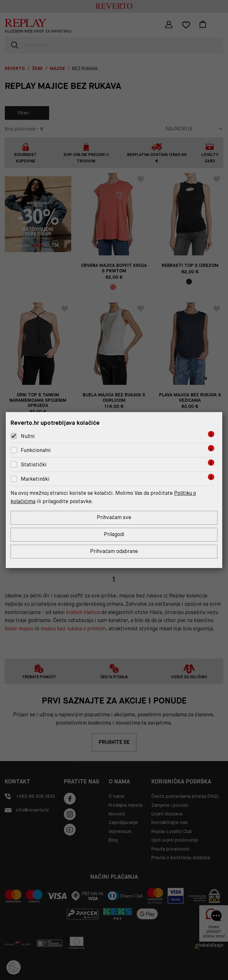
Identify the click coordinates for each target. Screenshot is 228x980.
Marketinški (35, 479)
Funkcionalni (36, 450)
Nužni (28, 436)
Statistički (34, 465)
